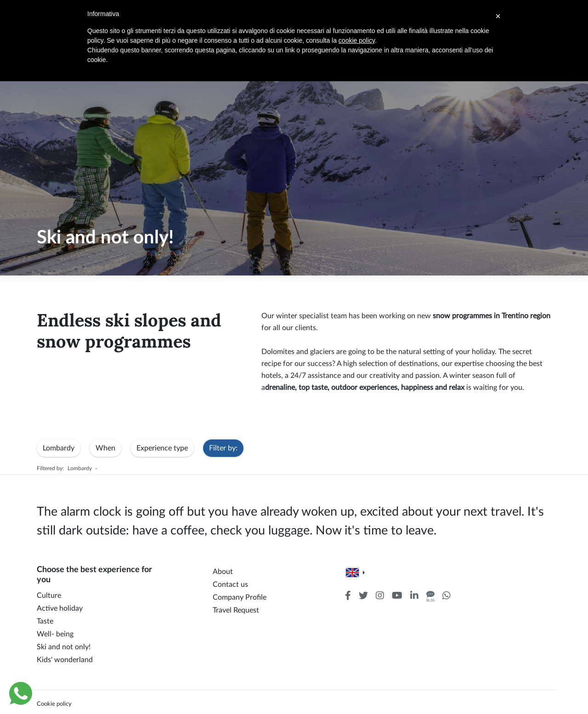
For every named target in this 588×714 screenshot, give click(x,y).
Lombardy (59, 448)
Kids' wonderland (65, 660)
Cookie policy (54, 704)
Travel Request (236, 610)
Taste (45, 621)
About (223, 572)
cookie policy (357, 40)
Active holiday (60, 608)
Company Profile (240, 597)
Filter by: (223, 448)
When (105, 448)
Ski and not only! (64, 647)
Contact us (230, 585)
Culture (49, 596)
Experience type (162, 448)
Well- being (55, 634)
